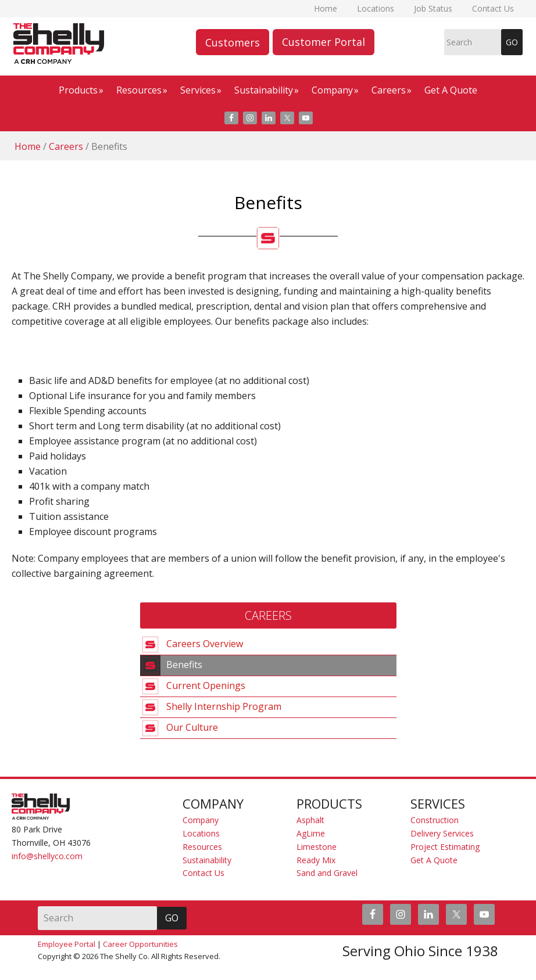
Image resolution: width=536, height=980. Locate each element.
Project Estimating (445, 847)
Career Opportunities (140, 944)
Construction (435, 820)
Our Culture (192, 727)
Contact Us (203, 873)
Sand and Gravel (327, 873)
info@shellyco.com (47, 856)
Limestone (317, 847)
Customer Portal (324, 42)
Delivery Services (442, 833)
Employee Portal (67, 944)
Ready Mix (316, 860)
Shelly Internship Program (224, 706)
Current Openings (206, 685)
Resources (202, 847)
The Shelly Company (15, 44)
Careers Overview (205, 643)
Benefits (184, 664)
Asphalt (310, 820)
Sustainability (207, 860)
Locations (201, 833)
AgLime (311, 833)
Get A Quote (434, 860)
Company (201, 820)
